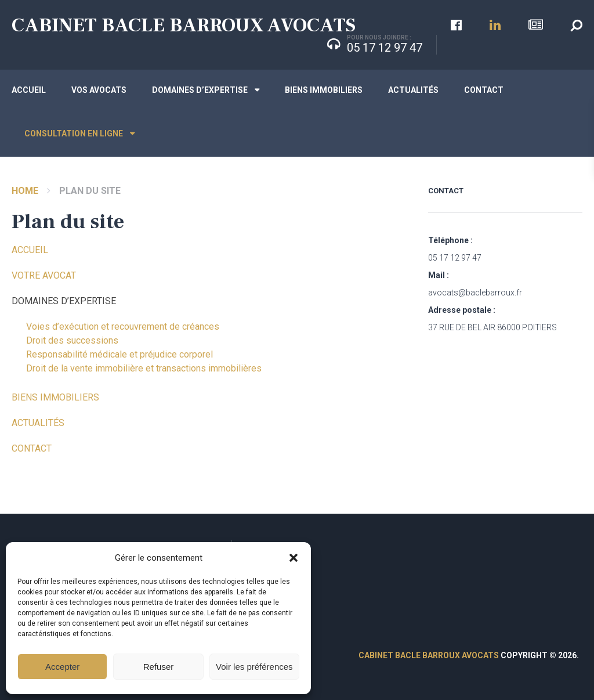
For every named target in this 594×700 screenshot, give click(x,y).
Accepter (62, 667)
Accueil (29, 90)
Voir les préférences (254, 667)
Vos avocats (99, 90)
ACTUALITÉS (38, 423)
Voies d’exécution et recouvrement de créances (123, 326)
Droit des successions (72, 340)
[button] (294, 558)
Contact (484, 90)
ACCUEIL (30, 250)
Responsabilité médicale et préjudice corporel (119, 354)
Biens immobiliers (324, 90)
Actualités (413, 90)
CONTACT (32, 448)
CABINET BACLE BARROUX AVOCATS (184, 25)
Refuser (159, 667)
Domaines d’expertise (200, 90)
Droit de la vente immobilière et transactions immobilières (144, 368)
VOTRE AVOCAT (44, 275)
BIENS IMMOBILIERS (55, 397)
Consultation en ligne (74, 133)
